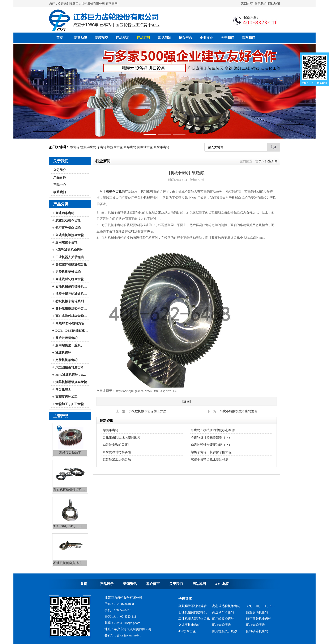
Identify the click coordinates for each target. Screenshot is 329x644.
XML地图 (222, 584)
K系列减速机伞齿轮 (69, 250)
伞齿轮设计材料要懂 (117, 452)
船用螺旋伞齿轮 (66, 242)
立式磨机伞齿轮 (189, 625)
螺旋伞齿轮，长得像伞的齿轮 (211, 452)
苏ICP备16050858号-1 (129, 636)
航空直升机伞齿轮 (68, 228)
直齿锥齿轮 (161, 147)
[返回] (187, 401)
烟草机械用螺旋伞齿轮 (71, 382)
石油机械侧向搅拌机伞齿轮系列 (72, 287)
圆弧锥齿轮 (145, 147)
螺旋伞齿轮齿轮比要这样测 (210, 459)
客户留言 (153, 584)
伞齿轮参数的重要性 (117, 445)
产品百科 (144, 38)
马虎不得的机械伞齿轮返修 (239, 411)
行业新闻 (271, 161)
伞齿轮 (102, 147)
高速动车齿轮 (65, 213)
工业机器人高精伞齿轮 (194, 619)
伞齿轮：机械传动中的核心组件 (213, 430)
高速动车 (81, 38)
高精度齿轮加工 (66, 397)
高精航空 (102, 38)
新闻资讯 (130, 584)
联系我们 (261, 4)
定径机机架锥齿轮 (68, 272)
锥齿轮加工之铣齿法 (117, 459)
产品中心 (60, 185)
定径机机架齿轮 (66, 360)
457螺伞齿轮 (187, 631)
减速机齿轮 (63, 353)
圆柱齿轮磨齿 (222, 625)
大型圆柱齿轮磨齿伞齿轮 (72, 367)
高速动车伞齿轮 (223, 612)
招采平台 (185, 38)
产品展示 (123, 38)
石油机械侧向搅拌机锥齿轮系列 (194, 612)
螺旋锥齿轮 (88, 147)
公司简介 (60, 170)
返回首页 (247, 4)
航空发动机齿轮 (257, 612)
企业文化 (206, 38)
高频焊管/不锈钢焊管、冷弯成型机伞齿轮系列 (72, 323)
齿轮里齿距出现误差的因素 (121, 437)
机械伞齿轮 (114, 191)
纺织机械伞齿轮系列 (70, 301)
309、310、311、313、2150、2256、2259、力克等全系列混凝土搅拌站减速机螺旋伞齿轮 (262, 606)
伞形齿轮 (130, 147)
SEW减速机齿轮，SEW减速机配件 (72, 375)
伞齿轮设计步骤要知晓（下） (211, 437)
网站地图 (274, 4)
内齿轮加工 (63, 389)
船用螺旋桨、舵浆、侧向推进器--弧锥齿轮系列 (72, 345)
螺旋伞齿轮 (115, 147)
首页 (60, 38)
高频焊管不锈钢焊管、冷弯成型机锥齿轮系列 (194, 606)
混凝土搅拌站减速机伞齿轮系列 (72, 294)
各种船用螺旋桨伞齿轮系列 (72, 309)
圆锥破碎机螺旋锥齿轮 (71, 264)
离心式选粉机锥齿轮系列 (228, 606)
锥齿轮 (75, 147)
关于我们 (227, 38)
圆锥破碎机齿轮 (66, 338)
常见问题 (164, 38)
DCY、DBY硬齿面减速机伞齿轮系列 (72, 331)
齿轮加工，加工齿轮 (70, 404)
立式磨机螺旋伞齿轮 (70, 235)
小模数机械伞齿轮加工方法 (147, 411)
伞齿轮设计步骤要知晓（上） (211, 445)
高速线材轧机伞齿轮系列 (72, 279)
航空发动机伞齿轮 (68, 220)
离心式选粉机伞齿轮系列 (72, 316)
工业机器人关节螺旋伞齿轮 (72, 257)
